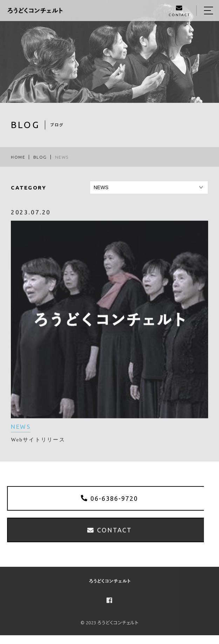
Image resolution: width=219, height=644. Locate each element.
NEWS (21, 430)
